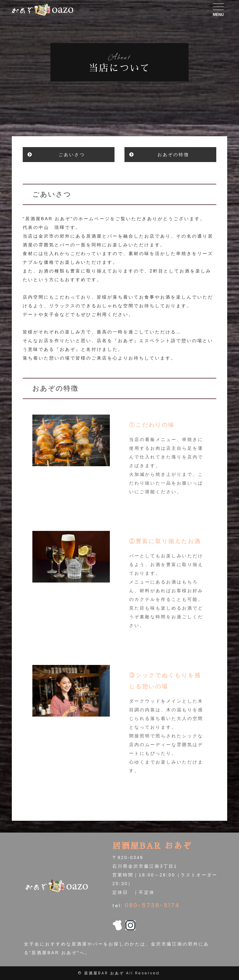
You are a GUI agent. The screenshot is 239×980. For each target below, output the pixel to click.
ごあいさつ (72, 155)
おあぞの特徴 (173, 155)
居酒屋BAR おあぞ (104, 973)
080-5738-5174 (152, 905)
